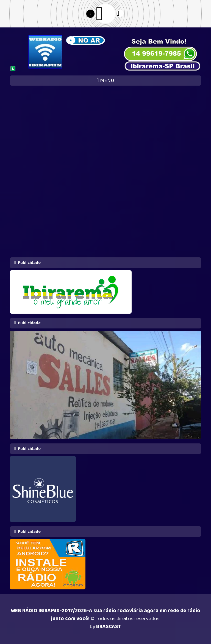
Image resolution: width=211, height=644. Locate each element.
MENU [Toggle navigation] (105, 81)
